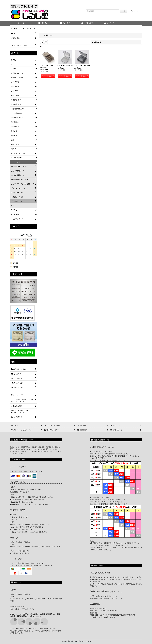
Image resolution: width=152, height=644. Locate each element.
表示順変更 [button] (96, 42)
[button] (131, 23)
